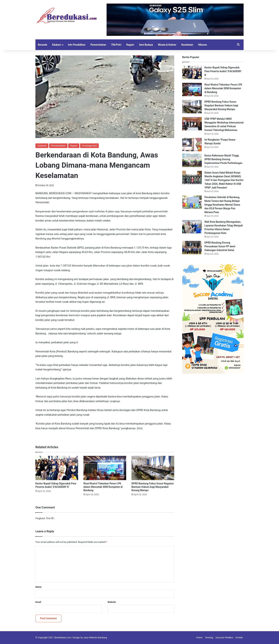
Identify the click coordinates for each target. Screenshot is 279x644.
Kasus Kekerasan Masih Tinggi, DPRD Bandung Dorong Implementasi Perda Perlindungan (223, 159)
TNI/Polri (116, 45)
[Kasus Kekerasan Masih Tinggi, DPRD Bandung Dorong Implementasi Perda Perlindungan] (192, 160)
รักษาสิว (50, 518)
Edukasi (56, 45)
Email (38, 602)
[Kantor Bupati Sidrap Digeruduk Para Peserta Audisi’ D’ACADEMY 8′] (57, 468)
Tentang (209, 637)
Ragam (130, 45)
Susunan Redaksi (224, 637)
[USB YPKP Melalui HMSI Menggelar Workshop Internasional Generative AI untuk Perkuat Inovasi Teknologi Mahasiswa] (192, 124)
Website (112, 602)
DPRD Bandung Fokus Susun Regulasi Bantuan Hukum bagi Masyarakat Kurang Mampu (153, 487)
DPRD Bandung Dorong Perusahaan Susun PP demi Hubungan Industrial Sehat (220, 246)
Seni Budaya (146, 45)
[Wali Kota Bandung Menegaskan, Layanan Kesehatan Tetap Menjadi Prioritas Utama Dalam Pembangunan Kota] (192, 227)
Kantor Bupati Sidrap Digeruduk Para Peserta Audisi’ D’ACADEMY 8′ (223, 71)
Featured (42, 146)
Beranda (43, 45)
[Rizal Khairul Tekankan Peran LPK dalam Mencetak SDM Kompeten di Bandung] (105, 468)
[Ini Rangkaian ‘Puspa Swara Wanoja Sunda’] (192, 145)
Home (199, 637)
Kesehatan (187, 45)
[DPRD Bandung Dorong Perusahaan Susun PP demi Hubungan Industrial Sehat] (192, 248)
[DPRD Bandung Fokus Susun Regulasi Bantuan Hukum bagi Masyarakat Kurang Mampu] (153, 468)
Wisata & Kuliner (167, 45)
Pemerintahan (98, 45)
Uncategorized (89, 146)
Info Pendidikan (77, 45)
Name (38, 587)
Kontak (239, 637)
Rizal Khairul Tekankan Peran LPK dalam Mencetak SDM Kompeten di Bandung (103, 487)
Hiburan (202, 45)
